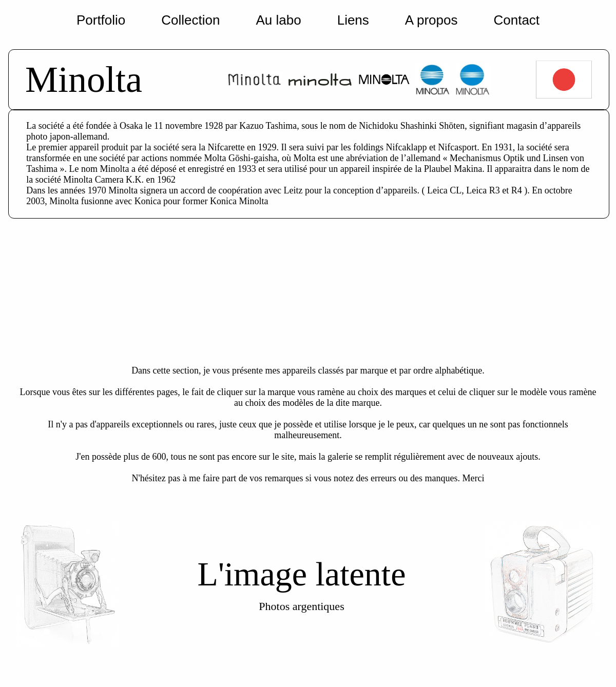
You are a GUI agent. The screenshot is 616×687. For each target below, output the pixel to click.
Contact (516, 20)
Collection (190, 20)
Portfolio (101, 20)
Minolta (84, 80)
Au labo (278, 20)
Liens (353, 20)
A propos (431, 20)
